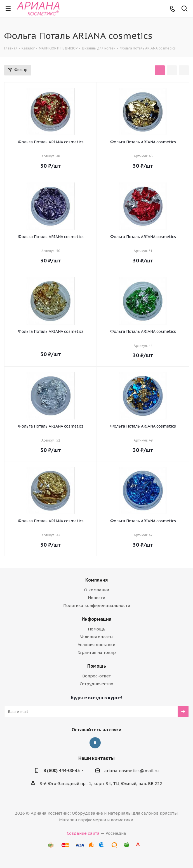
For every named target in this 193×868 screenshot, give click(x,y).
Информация (96, 619)
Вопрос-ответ (96, 676)
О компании (97, 590)
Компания (96, 580)
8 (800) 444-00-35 (62, 770)
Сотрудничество (96, 684)
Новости (96, 598)
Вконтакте (95, 743)
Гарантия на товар (97, 652)
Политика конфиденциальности (97, 605)
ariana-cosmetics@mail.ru (132, 771)
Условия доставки (96, 645)
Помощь (97, 629)
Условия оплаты (97, 637)
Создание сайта (83, 833)
